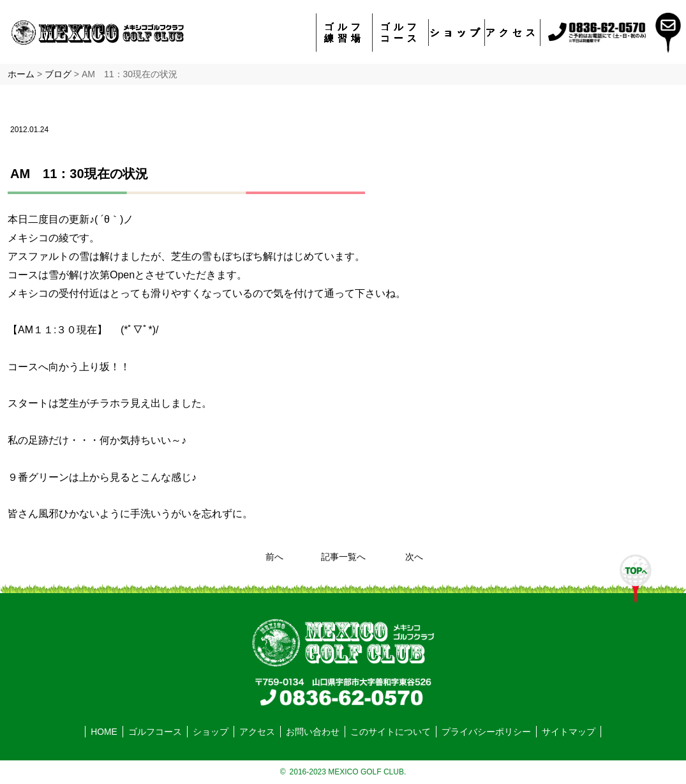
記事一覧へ (343, 557)
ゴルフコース (400, 32)
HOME (104, 732)
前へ (274, 557)
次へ (414, 557)
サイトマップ (569, 732)
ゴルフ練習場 (344, 32)
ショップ (457, 32)
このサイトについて (391, 732)
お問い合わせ (313, 732)
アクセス (512, 32)
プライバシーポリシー (486, 732)
